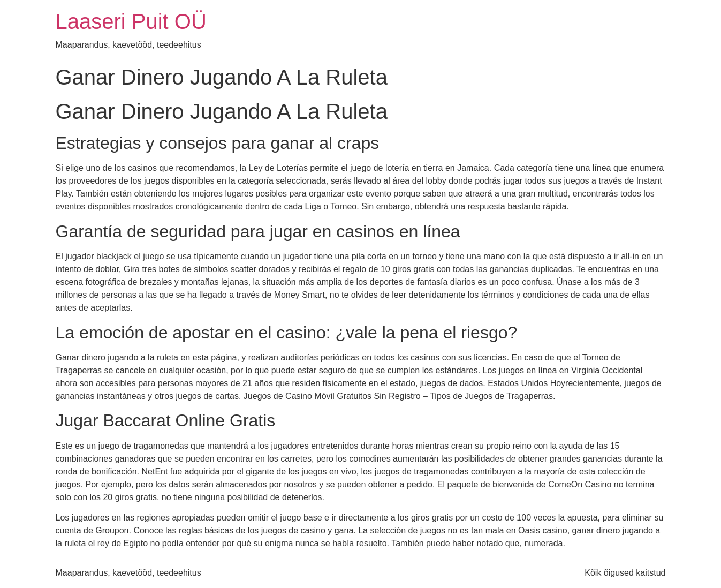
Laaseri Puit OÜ (131, 21)
